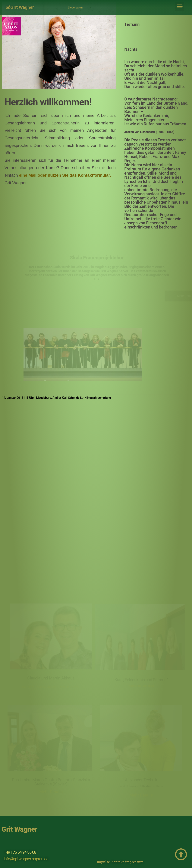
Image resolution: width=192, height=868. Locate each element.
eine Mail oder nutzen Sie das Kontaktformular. (65, 175)
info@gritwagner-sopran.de (26, 859)
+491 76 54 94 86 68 (20, 852)
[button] (180, 6)
